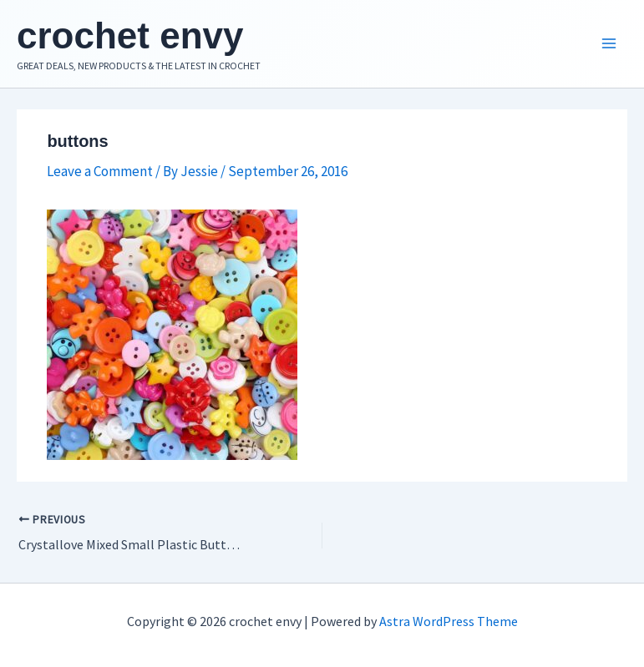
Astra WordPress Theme (449, 621)
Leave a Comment (100, 171)
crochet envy (130, 35)
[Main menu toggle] (609, 44)
